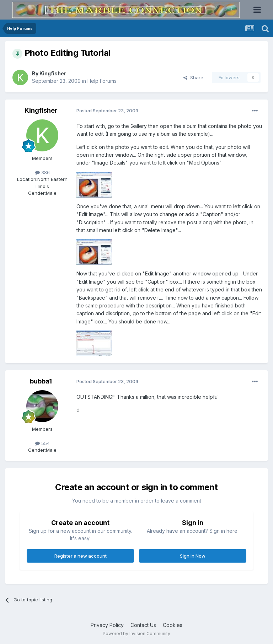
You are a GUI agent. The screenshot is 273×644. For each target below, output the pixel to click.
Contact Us (143, 625)
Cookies (173, 625)
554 (42, 443)
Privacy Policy (107, 625)
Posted (107, 111)
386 (42, 172)
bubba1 (41, 381)
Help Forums (102, 81)
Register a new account (81, 556)
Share (193, 77)
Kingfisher (53, 73)
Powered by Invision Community (136, 634)
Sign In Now (193, 556)
